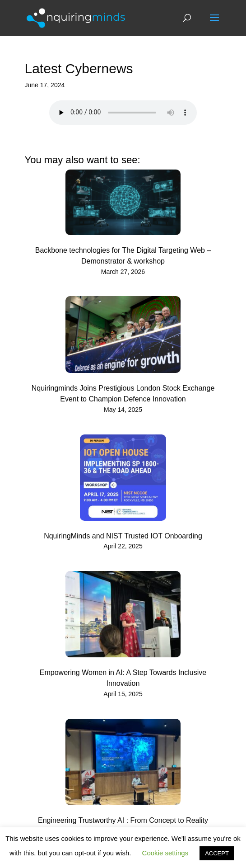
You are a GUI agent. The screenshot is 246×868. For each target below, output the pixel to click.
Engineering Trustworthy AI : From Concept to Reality (123, 820)
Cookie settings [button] (165, 853)
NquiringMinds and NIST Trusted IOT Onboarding (123, 536)
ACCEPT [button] (217, 853)
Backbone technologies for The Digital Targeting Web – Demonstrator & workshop (123, 256)
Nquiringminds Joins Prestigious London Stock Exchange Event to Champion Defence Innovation (123, 394)
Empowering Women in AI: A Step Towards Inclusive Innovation (123, 678)
